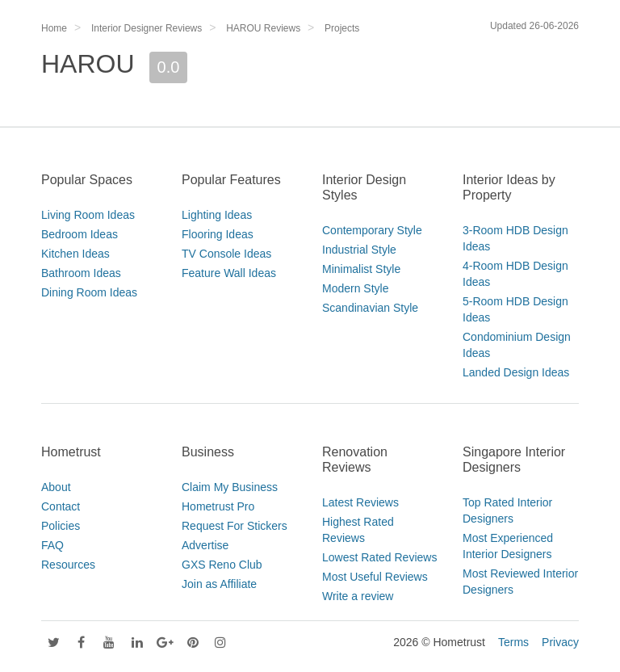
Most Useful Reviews (375, 577)
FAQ (52, 545)
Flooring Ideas (218, 234)
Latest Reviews (360, 502)
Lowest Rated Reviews (379, 557)
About (56, 487)
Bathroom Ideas (81, 273)
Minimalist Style (361, 269)
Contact (61, 506)
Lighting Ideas (217, 215)
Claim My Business (230, 487)
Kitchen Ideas (75, 254)
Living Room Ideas (88, 215)
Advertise (205, 545)
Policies (61, 526)
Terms (513, 642)
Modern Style (355, 288)
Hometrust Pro (218, 506)
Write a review (358, 596)
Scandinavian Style (370, 308)
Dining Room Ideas (89, 292)
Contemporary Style (372, 230)
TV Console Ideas (226, 254)
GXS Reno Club (222, 565)
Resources (68, 565)
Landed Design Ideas (516, 372)
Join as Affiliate (219, 584)
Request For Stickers (235, 526)
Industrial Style (359, 250)
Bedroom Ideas (80, 234)
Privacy (560, 642)
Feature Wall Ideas (229, 273)
